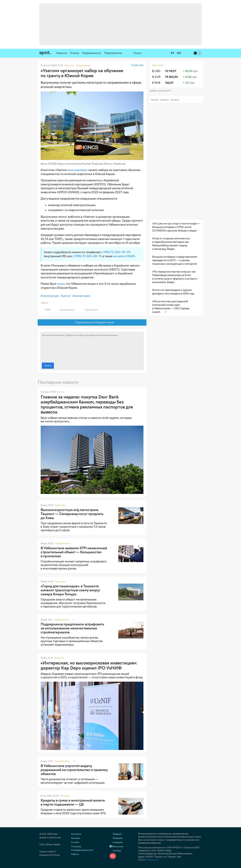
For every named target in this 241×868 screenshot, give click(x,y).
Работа (75, 854)
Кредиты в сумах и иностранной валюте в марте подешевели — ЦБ (73, 802)
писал (61, 284)
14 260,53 (171, 77)
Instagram (116, 842)
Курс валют (158, 65)
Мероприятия (113, 53)
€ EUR (156, 77)
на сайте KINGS (124, 256)
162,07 (169, 83)
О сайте (75, 842)
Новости (61, 53)
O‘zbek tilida (137, 65)
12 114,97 (171, 71)
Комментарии (65, 310)
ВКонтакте (116, 847)
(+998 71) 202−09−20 (116, 252)
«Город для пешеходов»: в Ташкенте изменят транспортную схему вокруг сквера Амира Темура (71, 590)
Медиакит (165, 100)
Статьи (75, 53)
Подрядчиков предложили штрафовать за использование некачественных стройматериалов (72, 628)
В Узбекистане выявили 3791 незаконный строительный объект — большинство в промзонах (74, 552)
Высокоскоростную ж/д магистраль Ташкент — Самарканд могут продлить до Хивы (72, 514)
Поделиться (89, 310)
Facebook (116, 838)
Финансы (59, 658)
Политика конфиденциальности (82, 848)
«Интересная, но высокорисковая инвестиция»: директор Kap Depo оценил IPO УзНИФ (89, 665)
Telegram (116, 834)
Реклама (155, 100)
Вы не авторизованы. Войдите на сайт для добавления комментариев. (92, 346)
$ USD (156, 71)
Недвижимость (92, 53)
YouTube (115, 851)
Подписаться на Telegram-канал (92, 323)
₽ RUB (156, 83)
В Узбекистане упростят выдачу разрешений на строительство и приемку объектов (74, 770)
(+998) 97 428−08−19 (87, 256)
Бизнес (61, 392)
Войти (48, 366)
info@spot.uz (152, 860)
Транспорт (60, 505)
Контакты (175, 100)
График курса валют (161, 91)
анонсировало (78, 170)
